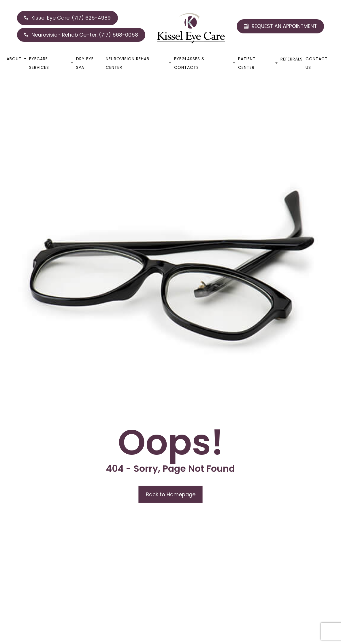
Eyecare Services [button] (51, 63)
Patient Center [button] (258, 63)
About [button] (16, 59)
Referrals (292, 59)
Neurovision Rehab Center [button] (139, 63)
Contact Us (317, 63)
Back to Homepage (171, 494)
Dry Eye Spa (85, 63)
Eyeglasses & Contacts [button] (205, 63)
